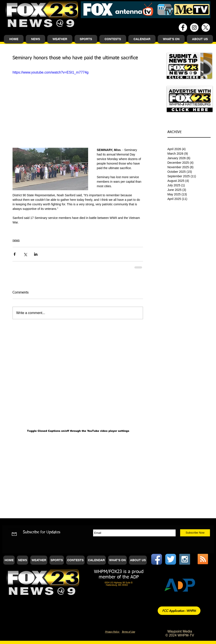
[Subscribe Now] (195, 533)
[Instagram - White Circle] (194, 27)
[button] (35, 39)
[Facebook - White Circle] (183, 27)
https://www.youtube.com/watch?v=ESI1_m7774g (51, 72)
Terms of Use (128, 632)
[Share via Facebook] (15, 254)
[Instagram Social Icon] (185, 559)
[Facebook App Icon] (157, 559)
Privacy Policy (112, 632)
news (16, 240)
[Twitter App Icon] (171, 559)
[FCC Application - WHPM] (179, 611)
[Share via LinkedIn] (36, 254)
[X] (206, 27)
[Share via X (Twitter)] (25, 254)
